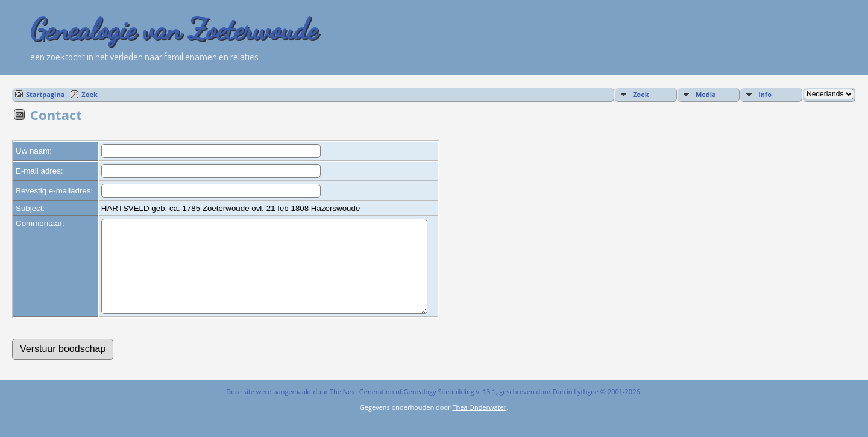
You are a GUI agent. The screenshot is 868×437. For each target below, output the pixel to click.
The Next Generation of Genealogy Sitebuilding (402, 410)
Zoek (90, 94)
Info (765, 94)
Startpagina (45, 94)
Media (706, 94)
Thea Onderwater (479, 425)
